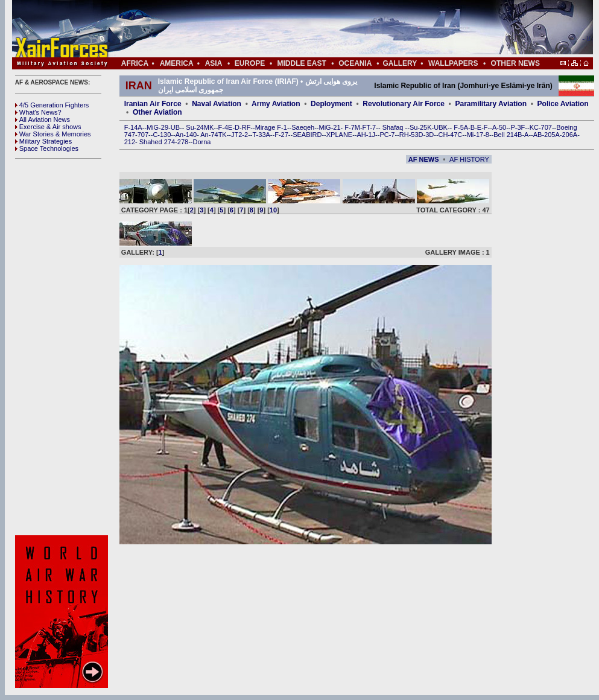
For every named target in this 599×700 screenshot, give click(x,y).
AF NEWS (424, 159)
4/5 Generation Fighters (53, 105)
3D (429, 135)
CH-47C (451, 135)
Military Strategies (43, 141)
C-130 (162, 135)
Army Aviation (276, 104)
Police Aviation (563, 104)
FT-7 (369, 127)
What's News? (38, 112)
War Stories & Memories (53, 134)
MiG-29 (157, 127)
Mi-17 (475, 135)
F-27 (281, 135)
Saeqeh (303, 127)
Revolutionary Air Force (404, 104)
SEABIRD (307, 135)
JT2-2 (239, 135)
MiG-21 (329, 127)
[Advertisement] (338, 29)
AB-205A (547, 135)
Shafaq (394, 127)
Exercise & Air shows (48, 127)
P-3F (518, 127)
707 (143, 135)
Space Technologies (47, 148)
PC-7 (387, 135)
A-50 (499, 127)
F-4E (226, 127)
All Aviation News (43, 119)
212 (130, 142)
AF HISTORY (469, 159)
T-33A (261, 135)
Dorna (201, 142)
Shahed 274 (157, 142)
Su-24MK (200, 127)
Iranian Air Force (153, 104)
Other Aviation (157, 112)
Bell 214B (508, 135)
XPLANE (339, 135)
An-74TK (213, 135)
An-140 (186, 135)
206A (569, 135)
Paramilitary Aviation (491, 104)
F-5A (461, 127)
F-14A (133, 127)
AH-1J (366, 135)
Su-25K (421, 127)
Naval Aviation (217, 104)
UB (175, 127)
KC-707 (541, 127)
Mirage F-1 (271, 127)
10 (273, 210)
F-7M (352, 127)
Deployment (331, 104)
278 (183, 142)
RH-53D (411, 135)
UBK (441, 127)
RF (246, 127)
